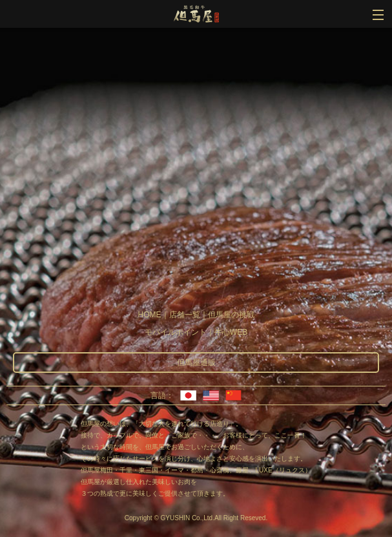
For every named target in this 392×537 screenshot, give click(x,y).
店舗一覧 (185, 315)
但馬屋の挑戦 (231, 315)
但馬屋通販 (196, 363)
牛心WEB (231, 332)
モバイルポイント (176, 332)
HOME (150, 315)
